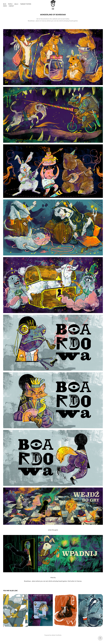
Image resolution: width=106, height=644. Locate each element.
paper (5, 6)
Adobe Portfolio (57, 635)
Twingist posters (26, 4)
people (10, 4)
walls (16, 4)
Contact (11, 6)
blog (5, 4)
